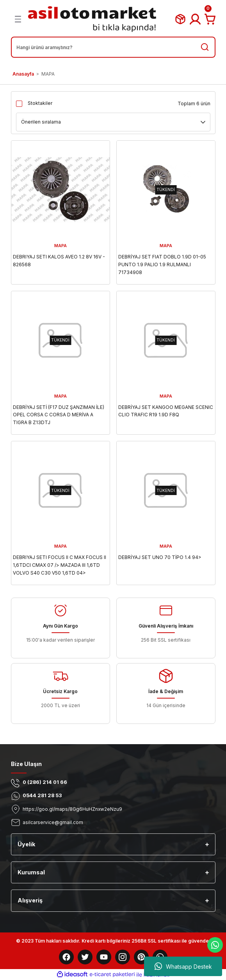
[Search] (113, 47)
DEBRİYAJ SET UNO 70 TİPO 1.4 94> (160, 557)
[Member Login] (195, 19)
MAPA (48, 74)
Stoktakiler (40, 103)
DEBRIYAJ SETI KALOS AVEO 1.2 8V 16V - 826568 (59, 261)
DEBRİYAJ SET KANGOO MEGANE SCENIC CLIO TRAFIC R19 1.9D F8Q (166, 411)
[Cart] (210, 19)
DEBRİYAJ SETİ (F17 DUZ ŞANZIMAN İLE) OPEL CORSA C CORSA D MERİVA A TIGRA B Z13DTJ (59, 415)
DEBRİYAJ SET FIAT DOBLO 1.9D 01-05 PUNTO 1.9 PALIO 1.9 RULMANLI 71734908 (162, 264)
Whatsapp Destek (183, 966)
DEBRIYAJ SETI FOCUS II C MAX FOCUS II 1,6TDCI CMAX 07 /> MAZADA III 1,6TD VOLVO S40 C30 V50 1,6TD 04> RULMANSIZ (60, 566)
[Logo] (92, 19)
